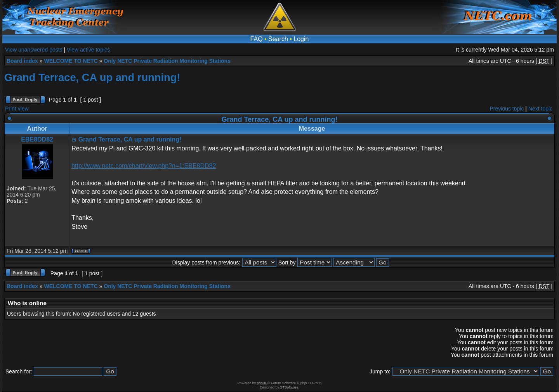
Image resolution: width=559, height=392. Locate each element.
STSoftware (289, 387)
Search (278, 39)
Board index (22, 61)
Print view (17, 109)
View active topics (88, 50)
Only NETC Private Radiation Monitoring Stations (167, 61)
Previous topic (507, 109)
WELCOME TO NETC (71, 61)
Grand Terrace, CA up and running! (92, 77)
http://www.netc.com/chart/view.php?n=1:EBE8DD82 (144, 166)
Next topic (540, 109)
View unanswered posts (34, 50)
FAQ (257, 39)
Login (301, 39)
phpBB (262, 383)
